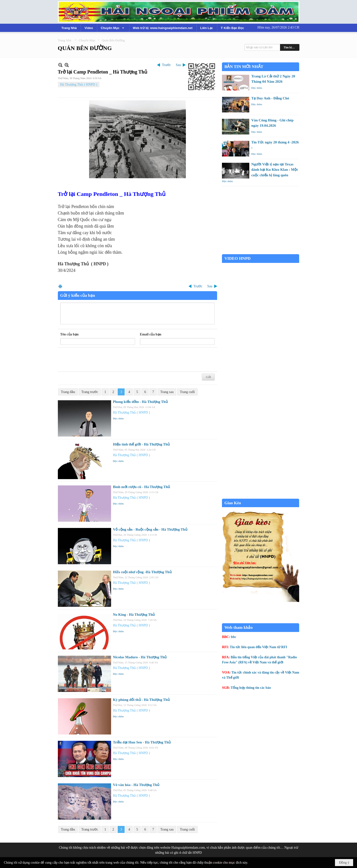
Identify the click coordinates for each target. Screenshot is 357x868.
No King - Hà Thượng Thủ (134, 615)
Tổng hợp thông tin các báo (251, 688)
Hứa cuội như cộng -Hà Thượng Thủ (142, 572)
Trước (166, 65)
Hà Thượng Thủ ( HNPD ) (79, 85)
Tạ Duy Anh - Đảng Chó (270, 98)
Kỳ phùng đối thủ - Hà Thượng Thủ (141, 700)
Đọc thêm (118, 418)
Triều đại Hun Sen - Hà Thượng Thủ (142, 742)
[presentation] (97, 360)
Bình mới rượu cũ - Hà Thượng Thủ (142, 487)
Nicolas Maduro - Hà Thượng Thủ (140, 657)
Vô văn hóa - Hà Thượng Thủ (136, 785)
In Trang (60, 286)
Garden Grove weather (261, 252)
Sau (178, 65)
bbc (234, 637)
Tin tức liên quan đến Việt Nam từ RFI (258, 647)
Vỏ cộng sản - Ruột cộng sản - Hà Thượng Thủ (150, 529)
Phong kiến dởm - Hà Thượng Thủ (140, 402)
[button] (113, 28)
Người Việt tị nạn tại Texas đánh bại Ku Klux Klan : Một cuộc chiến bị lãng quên (274, 170)
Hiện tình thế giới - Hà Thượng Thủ (141, 444)
